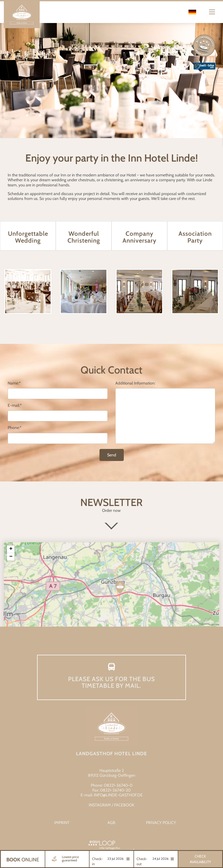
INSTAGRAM (100, 805)
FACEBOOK (124, 805)
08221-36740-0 (118, 785)
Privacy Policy (161, 823)
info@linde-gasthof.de (118, 795)
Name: (14, 383)
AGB (111, 823)
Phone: (15, 428)
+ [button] (11, 549)
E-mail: (15, 405)
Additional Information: (135, 383)
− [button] (11, 557)
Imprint (62, 823)
